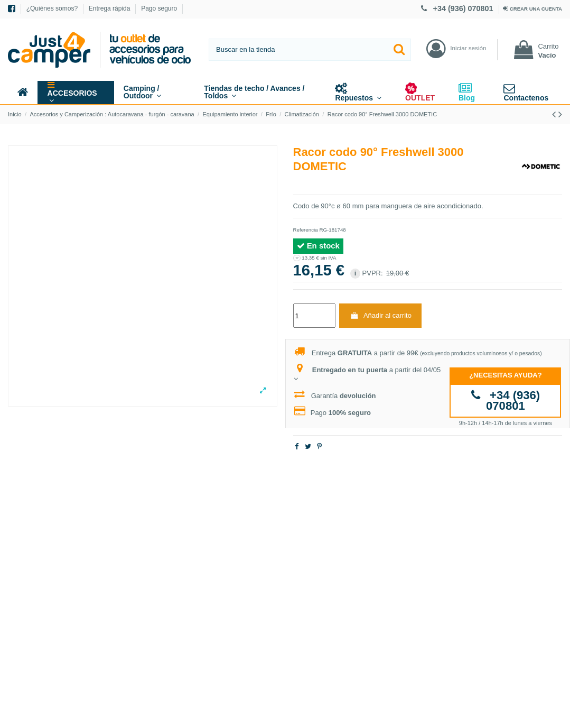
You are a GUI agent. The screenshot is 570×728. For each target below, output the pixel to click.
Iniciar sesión (468, 48)
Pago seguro (159, 8)
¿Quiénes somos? (53, 8)
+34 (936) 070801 (458, 8)
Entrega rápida (110, 8)
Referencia (306, 230)
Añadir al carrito (381, 315)
